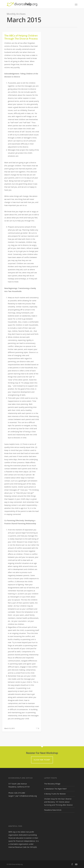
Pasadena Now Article (53, 810)
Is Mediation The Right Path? (55, 789)
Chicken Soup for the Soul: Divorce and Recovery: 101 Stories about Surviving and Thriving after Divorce (58, 802)
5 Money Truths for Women (55, 794)
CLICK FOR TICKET (42, 760)
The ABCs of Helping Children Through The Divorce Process (21, 37)
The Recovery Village (52, 784)
